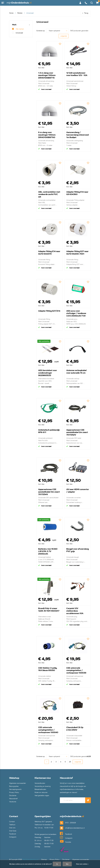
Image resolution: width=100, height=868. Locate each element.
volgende (64, 36)
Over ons (12, 828)
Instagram (13, 837)
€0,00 (97, 2)
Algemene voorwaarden (18, 783)
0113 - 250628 (86, 3)
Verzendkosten (40, 783)
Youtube (65, 841)
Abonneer (88, 800)
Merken (20, 13)
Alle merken (18, 29)
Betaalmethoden (40, 789)
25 (70, 762)
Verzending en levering (43, 786)
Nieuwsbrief (13, 799)
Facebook (13, 834)
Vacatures (13, 802)
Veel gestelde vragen (42, 796)
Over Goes (13, 831)
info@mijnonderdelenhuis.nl (71, 828)
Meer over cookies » (82, 864)
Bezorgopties (14, 786)
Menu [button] (3, 3)
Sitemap (44, 860)
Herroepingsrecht (15, 789)
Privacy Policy (14, 792)
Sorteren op (41, 31)
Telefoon (12, 825)
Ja (57, 864)
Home (11, 13)
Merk (14, 25)
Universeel (18, 33)
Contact (12, 822)
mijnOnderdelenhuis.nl (19, 3)
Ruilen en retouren (41, 792)
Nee (67, 864)
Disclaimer (13, 796)
